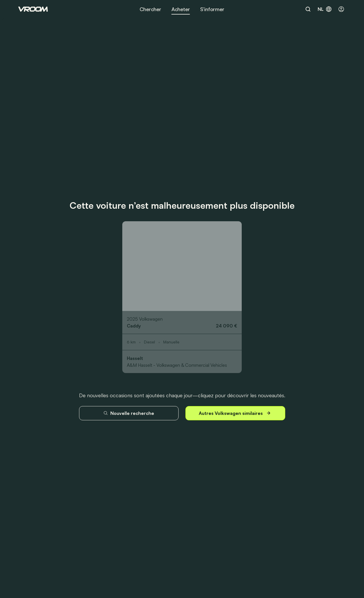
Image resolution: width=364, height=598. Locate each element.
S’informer (212, 9)
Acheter (181, 9)
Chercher (150, 9)
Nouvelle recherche (129, 413)
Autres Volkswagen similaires (235, 413)
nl (325, 9)
